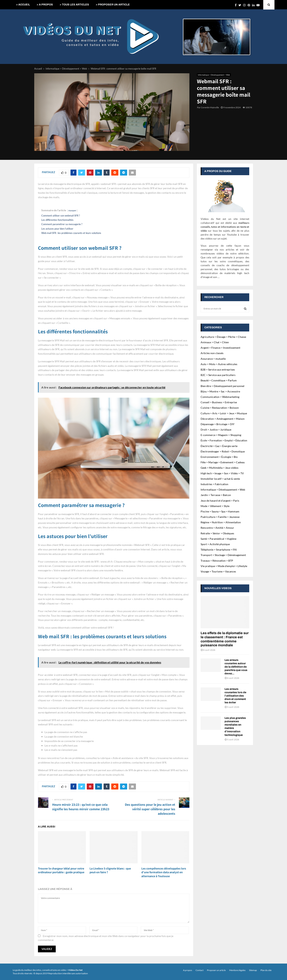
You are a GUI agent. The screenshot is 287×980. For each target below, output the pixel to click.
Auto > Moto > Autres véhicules (219, 364)
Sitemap (253, 970)
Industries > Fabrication (214, 484)
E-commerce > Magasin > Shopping (221, 435)
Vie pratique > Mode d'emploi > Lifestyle (224, 566)
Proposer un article (216, 970)
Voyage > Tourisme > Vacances (218, 571)
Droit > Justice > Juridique (216, 430)
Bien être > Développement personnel (222, 386)
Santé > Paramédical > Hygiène (218, 539)
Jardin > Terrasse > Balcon (216, 495)
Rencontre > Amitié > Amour (217, 528)
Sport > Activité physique (215, 544)
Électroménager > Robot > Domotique (223, 451)
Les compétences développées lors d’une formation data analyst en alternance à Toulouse (164, 872)
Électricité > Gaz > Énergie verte (219, 446)
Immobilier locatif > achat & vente (220, 479)
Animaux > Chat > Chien (215, 342)
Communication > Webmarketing (220, 397)
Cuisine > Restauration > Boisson (220, 408)
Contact (199, 970)
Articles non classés (212, 353)
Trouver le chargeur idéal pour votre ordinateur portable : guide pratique (61, 870)
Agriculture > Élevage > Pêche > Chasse (223, 337)
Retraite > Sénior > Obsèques (217, 533)
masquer (72, 210)
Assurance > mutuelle (213, 359)
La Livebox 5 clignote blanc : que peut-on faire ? (110, 870)
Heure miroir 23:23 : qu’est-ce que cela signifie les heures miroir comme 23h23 (81, 807)
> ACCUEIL (23, 5)
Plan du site (266, 970)
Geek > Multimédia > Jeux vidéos (220, 468)
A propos (188, 970)
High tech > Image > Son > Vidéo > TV (222, 473)
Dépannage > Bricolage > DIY (218, 424)
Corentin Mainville (210, 107)
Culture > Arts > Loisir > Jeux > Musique (224, 413)
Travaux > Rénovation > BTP (217, 561)
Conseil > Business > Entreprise (219, 402)
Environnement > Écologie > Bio (219, 457)
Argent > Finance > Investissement (220, 348)
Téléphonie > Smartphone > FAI (219, 550)
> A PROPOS (45, 5)
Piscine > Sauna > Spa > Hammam (220, 511)
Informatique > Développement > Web (214, 75)
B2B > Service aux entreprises (218, 370)
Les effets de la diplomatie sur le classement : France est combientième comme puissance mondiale (225, 639)
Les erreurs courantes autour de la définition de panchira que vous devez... (236, 667)
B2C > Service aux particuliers (218, 375)
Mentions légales (237, 970)
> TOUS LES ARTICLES (74, 5)
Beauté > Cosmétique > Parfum (219, 380)
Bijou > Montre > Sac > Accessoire (220, 391)
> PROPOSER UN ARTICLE (113, 5)
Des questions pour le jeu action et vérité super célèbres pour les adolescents (150, 809)
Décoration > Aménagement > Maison (223, 419)
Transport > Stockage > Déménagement (223, 555)
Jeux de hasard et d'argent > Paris (220, 501)
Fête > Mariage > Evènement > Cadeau (223, 462)
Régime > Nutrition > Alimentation (221, 522)
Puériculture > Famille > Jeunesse (220, 517)
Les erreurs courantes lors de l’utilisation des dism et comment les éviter (235, 696)
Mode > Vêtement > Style (215, 506)
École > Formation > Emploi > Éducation (224, 440)
